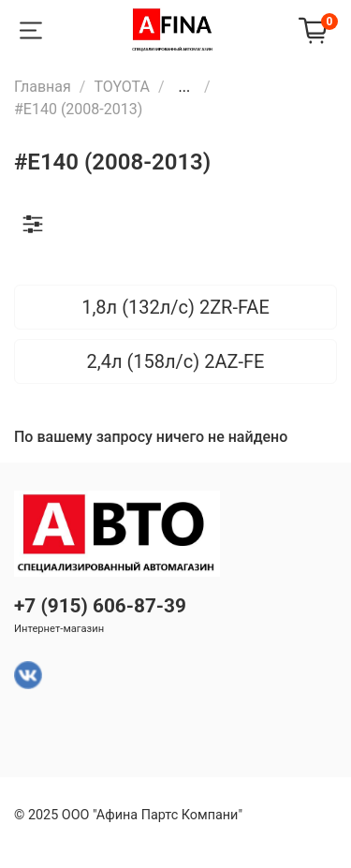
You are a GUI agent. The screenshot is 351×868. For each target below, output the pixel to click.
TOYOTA (122, 87)
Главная (43, 87)
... (184, 87)
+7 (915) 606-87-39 (100, 606)
